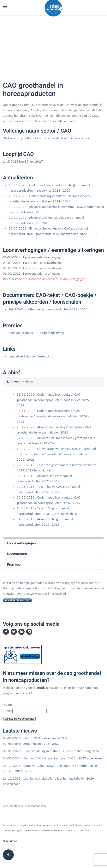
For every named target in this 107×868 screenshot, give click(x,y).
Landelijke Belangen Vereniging (30, 356)
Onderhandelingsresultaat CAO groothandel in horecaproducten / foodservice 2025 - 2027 (54, 400)
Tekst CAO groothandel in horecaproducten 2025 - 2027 (48, 309)
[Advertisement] (53, 45)
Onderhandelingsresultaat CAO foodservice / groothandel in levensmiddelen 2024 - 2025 (53, 416)
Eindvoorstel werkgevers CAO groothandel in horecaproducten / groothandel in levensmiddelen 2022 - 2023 (56, 454)
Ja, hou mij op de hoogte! (20, 719)
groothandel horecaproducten (28, 806)
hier (11, 279)
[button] (5, 8)
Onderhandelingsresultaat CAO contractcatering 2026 (61, 751)
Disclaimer (10, 841)
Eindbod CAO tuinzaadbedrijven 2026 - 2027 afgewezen (63, 758)
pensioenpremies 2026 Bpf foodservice (36, 333)
